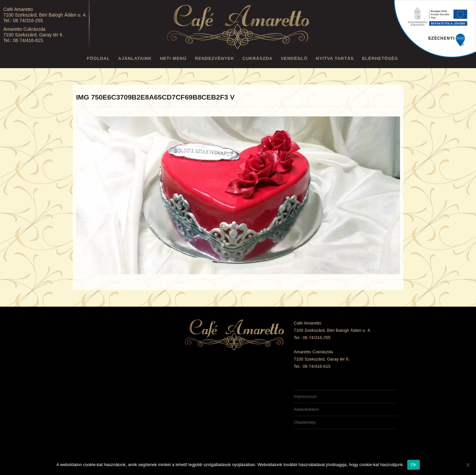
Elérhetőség (380, 58)
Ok (413, 465)
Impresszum (306, 396)
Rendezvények (214, 58)
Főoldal (99, 58)
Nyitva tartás (335, 58)
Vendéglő (294, 58)
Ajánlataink (135, 58)
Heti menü (173, 58)
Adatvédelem (306, 409)
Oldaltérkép (305, 422)
